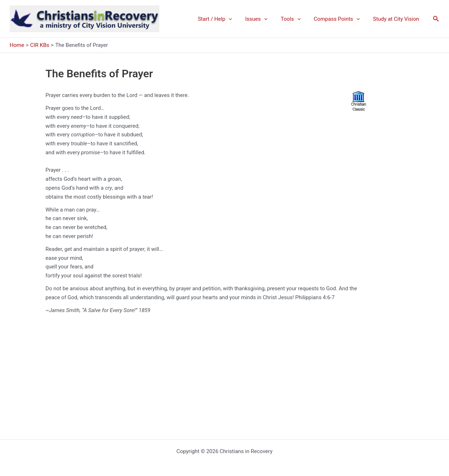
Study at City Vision (397, 19)
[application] (239, 19)
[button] (436, 19)
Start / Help (226, 19)
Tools (297, 19)
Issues (265, 19)
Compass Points (340, 19)
